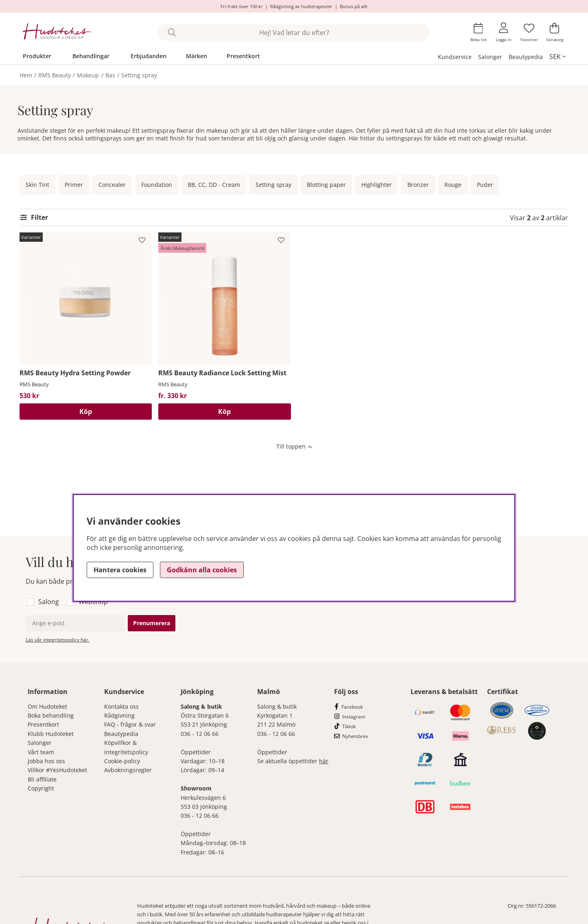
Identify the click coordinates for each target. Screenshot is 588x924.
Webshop (93, 602)
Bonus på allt (354, 6)
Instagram (354, 717)
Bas (110, 75)
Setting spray (139, 75)
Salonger (490, 57)
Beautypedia (526, 57)
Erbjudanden (149, 56)
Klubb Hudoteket (51, 734)
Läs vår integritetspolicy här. (58, 640)
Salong (49, 602)
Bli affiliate (42, 779)
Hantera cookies (120, 570)
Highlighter (377, 185)
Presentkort (243, 56)
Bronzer (418, 185)
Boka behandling (51, 715)
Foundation (157, 185)
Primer (74, 185)
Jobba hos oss (46, 761)
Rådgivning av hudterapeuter (301, 6)
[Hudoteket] (58, 32)
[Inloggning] (504, 32)
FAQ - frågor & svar (130, 724)
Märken (197, 56)
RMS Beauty (55, 75)
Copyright (41, 788)
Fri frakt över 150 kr (242, 6)
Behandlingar (91, 56)
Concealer (112, 185)
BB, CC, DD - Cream (214, 185)
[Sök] (294, 33)
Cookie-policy (122, 761)
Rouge (453, 185)
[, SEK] (557, 57)
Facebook (352, 707)
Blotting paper (326, 185)
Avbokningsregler (128, 770)
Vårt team (41, 752)
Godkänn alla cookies (202, 570)
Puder (485, 185)
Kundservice (455, 57)
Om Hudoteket (47, 706)
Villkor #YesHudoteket (57, 770)
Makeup (88, 75)
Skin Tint (37, 185)
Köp (86, 412)
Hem (26, 75)
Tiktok (349, 726)
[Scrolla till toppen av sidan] (294, 447)
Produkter (37, 56)
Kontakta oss (121, 706)
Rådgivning (119, 715)
